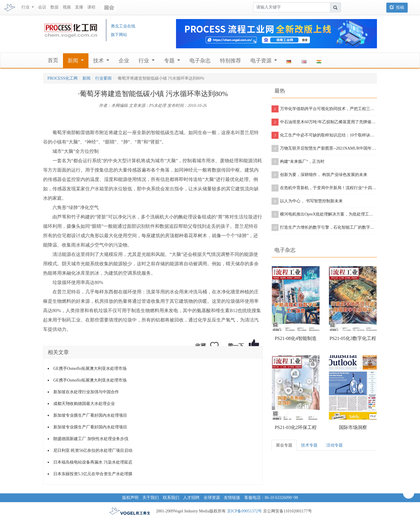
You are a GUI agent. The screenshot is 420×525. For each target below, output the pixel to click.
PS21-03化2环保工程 (296, 427)
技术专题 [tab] (309, 445)
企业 (124, 61)
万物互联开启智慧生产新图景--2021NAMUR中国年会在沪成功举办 (324, 148)
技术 (99, 61)
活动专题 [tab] (334, 445)
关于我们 (151, 498)
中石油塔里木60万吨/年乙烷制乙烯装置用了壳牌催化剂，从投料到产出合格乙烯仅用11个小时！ (324, 122)
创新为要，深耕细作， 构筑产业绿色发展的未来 (319, 175)
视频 (67, 7)
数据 (54, 7)
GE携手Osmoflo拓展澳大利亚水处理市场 (90, 368)
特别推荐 (231, 61)
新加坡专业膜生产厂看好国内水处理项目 (90, 415)
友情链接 (232, 498)
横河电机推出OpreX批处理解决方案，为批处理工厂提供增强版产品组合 (324, 214)
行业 (145, 61)
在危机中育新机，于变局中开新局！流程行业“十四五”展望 (324, 188)
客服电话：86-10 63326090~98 (271, 498)
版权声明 (130, 498)
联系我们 (171, 498)
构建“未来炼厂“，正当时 (298, 162)
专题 (170, 61)
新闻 (74, 61)
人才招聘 (191, 498)
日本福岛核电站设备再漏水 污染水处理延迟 (93, 462)
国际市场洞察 (353, 427)
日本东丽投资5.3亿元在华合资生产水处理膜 (93, 474)
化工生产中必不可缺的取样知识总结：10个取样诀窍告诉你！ (324, 135)
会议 (42, 7)
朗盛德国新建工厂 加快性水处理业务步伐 (91, 439)
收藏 (201, 346)
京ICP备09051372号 (245, 511)
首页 (53, 60)
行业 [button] (26, 7)
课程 (91, 7)
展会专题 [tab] (284, 445)
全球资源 (212, 498)
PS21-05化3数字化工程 (353, 338)
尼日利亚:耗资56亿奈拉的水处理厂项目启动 (93, 450)
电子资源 (262, 61)
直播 (79, 7)
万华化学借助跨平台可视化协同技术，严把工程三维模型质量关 (324, 109)
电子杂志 (200, 61)
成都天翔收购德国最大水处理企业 (84, 404)
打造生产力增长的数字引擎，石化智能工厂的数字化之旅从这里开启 (324, 228)
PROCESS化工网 (63, 78)
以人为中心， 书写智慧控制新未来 (307, 201)
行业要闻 (103, 78)
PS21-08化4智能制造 (296, 338)
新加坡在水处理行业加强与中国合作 (86, 392)
